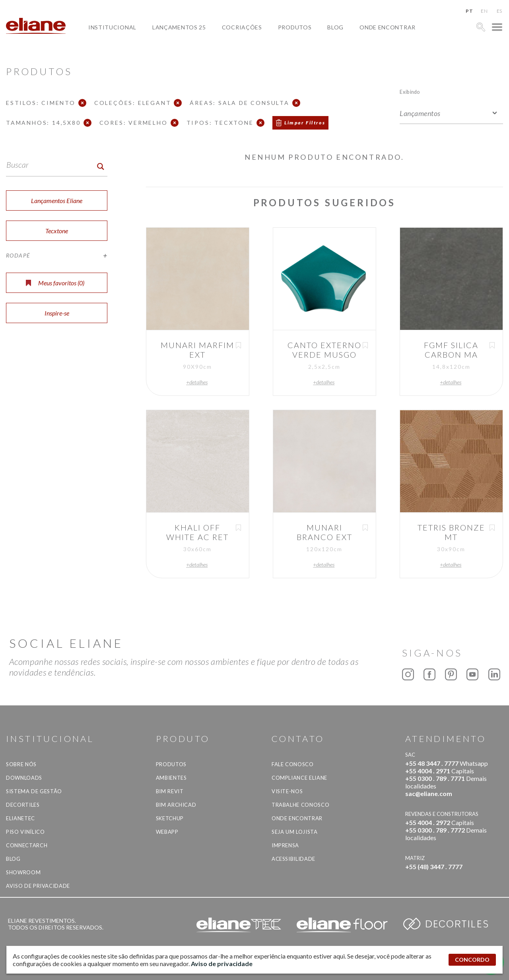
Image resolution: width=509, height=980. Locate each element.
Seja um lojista (295, 832)
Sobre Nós (21, 764)
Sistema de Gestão (34, 791)
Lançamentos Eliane (57, 200)
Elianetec (20, 818)
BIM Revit (170, 791)
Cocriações (242, 27)
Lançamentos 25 (179, 27)
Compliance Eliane (299, 778)
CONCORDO (472, 960)
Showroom (23, 872)
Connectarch (27, 845)
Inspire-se (57, 313)
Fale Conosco (293, 764)
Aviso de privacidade (38, 886)
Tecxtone (57, 231)
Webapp (167, 832)
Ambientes (171, 778)
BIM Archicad (176, 805)
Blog (335, 27)
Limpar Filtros (305, 123)
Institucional (112, 27)
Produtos (295, 27)
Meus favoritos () (55, 283)
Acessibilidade (293, 859)
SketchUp (170, 818)
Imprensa (285, 845)
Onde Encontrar (388, 27)
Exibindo (410, 92)
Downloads (24, 778)
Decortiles (23, 805)
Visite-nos (287, 791)
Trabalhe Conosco (300, 805)
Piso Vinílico (25, 832)
